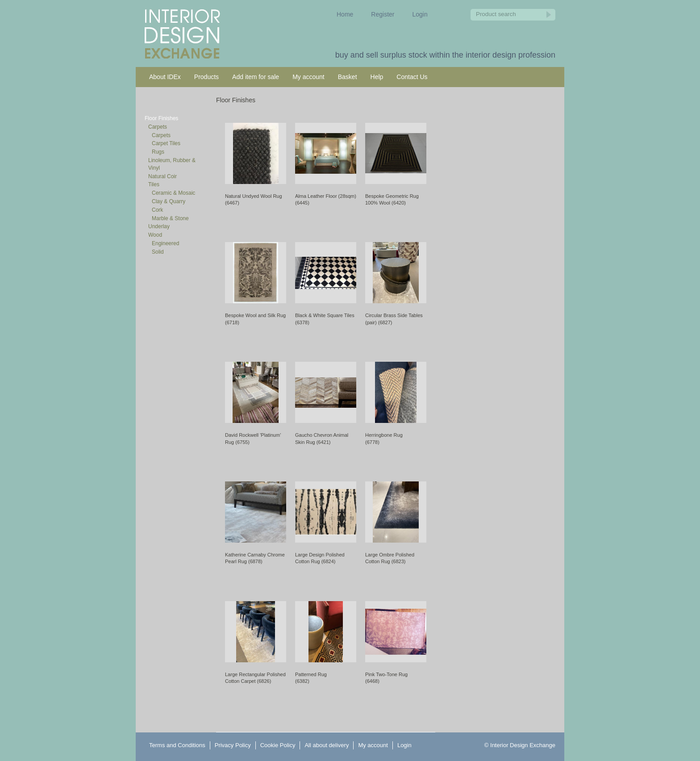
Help (377, 77)
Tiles (154, 184)
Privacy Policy (233, 745)
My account (308, 77)
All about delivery (327, 745)
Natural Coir (162, 176)
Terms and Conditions (177, 745)
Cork (157, 210)
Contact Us (412, 77)
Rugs (158, 152)
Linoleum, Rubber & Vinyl (172, 164)
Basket (348, 77)
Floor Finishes (161, 118)
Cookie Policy (278, 745)
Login (420, 14)
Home (345, 14)
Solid (158, 252)
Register (383, 14)
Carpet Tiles (166, 143)
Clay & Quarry (169, 201)
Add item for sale (256, 77)
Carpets (158, 127)
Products (206, 77)
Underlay (159, 226)
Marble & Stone (170, 218)
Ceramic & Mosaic (173, 193)
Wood (155, 235)
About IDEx (165, 77)
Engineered (165, 243)
